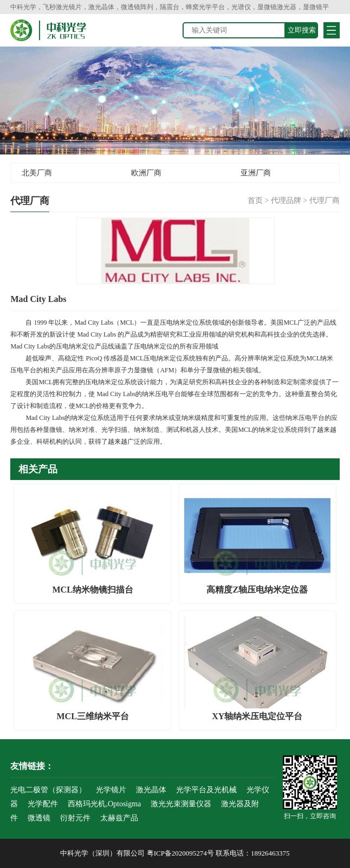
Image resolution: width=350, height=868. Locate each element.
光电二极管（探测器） (48, 790)
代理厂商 (325, 200)
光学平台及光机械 (206, 790)
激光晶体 (151, 790)
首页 (255, 200)
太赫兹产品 (119, 818)
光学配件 (43, 804)
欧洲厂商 (146, 173)
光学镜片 (111, 790)
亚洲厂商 (256, 173)
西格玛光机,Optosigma (104, 804)
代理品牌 (286, 200)
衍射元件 (75, 818)
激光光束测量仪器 (181, 804)
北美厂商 (37, 173)
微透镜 (39, 818)
